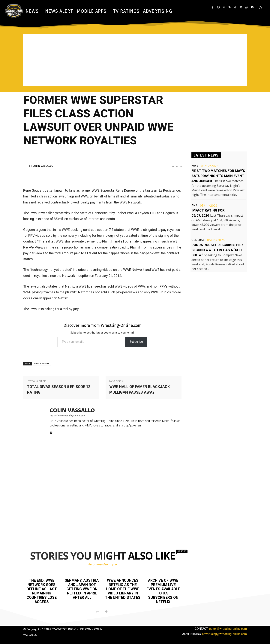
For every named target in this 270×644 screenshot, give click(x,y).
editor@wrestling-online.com (228, 628)
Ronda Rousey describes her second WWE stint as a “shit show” (217, 250)
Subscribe (136, 342)
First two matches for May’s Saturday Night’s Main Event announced (218, 176)
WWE (195, 166)
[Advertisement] (135, 60)
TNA (194, 205)
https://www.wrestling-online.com (67, 416)
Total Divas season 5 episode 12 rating (59, 389)
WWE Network (42, 364)
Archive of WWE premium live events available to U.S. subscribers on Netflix (163, 591)
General (198, 240)
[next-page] (106, 611)
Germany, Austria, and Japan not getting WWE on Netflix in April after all (82, 589)
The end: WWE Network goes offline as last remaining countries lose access (42, 591)
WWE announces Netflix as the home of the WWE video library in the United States (123, 589)
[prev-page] (97, 611)
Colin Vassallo (43, 166)
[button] (260, 8)
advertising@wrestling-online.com (224, 633)
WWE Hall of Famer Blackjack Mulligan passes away (139, 389)
